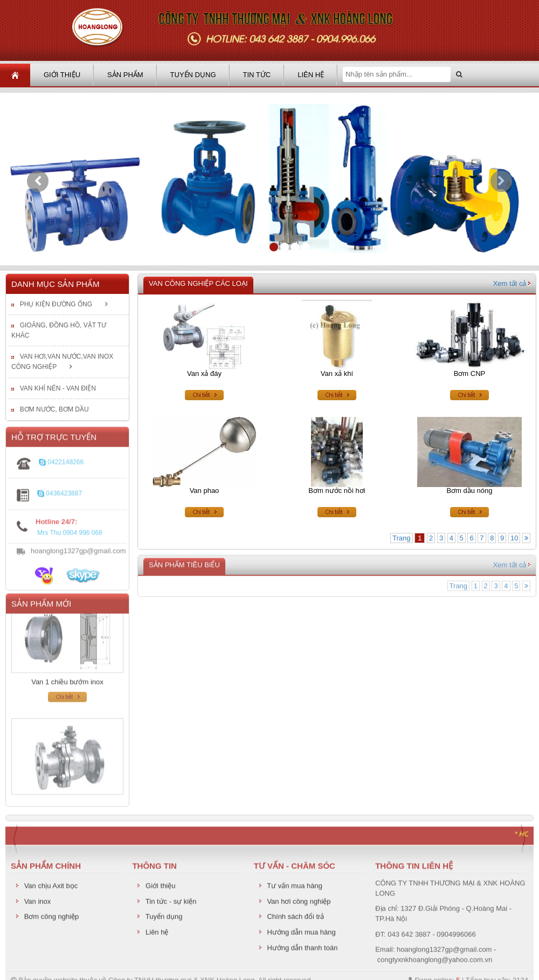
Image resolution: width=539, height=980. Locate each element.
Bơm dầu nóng (469, 491)
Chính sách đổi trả (295, 920)
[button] (38, 181)
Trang (401, 539)
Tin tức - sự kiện (171, 904)
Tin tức (257, 75)
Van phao (205, 491)
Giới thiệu (62, 75)
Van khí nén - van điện (58, 388)
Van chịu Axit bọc (51, 889)
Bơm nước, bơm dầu (54, 410)
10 (514, 539)
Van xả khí (337, 374)
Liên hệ (311, 75)
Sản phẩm (125, 75)
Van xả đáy (204, 374)
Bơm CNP (470, 374)
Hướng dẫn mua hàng (301, 935)
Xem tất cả (512, 284)
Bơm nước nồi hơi (337, 491)
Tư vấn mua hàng (295, 889)
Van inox (38, 904)
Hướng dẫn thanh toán (302, 951)
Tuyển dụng (193, 75)
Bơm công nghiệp (52, 920)
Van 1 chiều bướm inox (67, 687)
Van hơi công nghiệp (299, 904)
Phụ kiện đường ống (56, 304)
